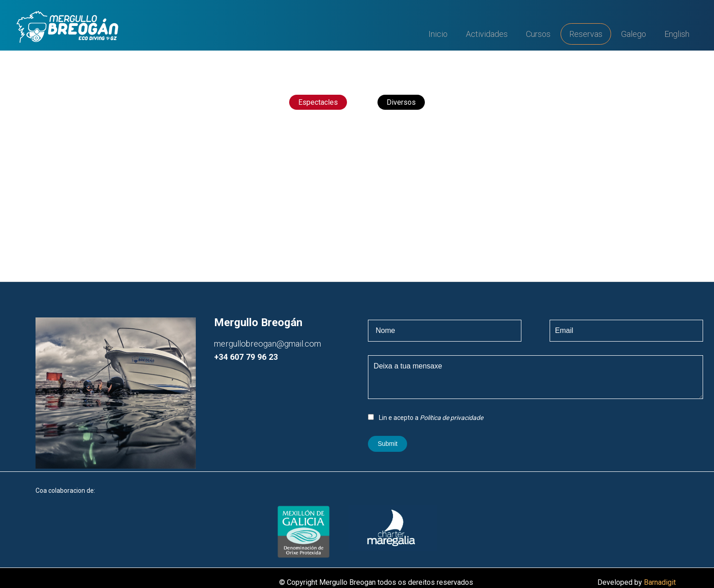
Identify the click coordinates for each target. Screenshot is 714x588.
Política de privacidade (451, 418)
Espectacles (318, 102)
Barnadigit (660, 582)
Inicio (438, 34)
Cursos (538, 34)
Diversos (401, 102)
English (677, 34)
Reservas (586, 34)
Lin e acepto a (426, 418)
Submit (388, 444)
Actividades (487, 34)
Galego (634, 34)
